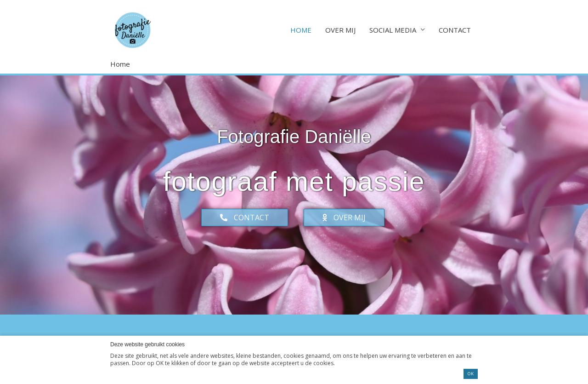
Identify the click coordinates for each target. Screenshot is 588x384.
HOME (301, 30)
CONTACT (455, 30)
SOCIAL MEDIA (393, 30)
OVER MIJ (340, 30)
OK (471, 374)
